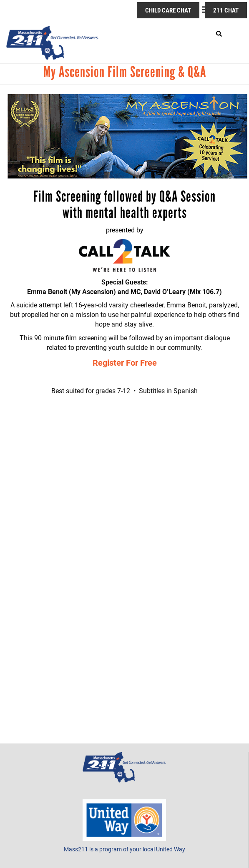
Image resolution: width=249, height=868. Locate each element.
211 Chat (226, 10)
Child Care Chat (168, 10)
